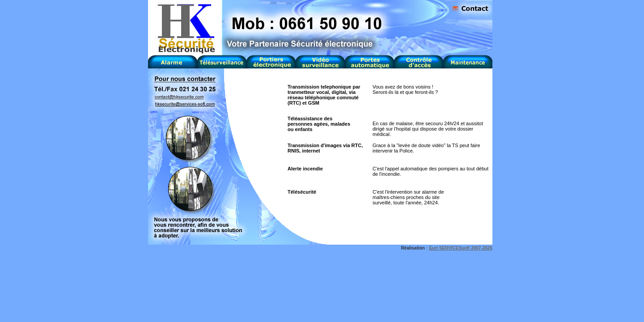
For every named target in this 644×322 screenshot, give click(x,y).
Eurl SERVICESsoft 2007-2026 (461, 248)
